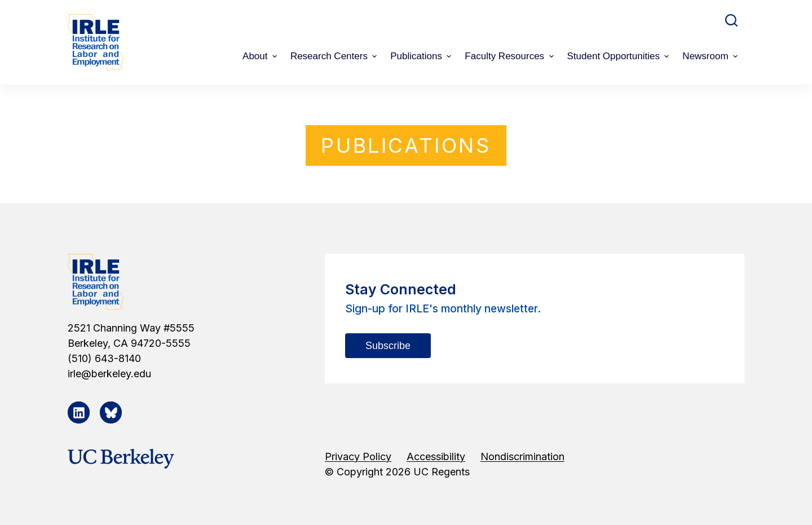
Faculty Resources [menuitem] (510, 56)
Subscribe (388, 346)
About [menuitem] (261, 56)
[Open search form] (731, 20)
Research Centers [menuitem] (335, 56)
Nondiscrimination (522, 456)
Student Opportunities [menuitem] (620, 56)
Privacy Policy (358, 456)
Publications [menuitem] (422, 56)
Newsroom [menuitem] (711, 56)
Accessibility (436, 456)
